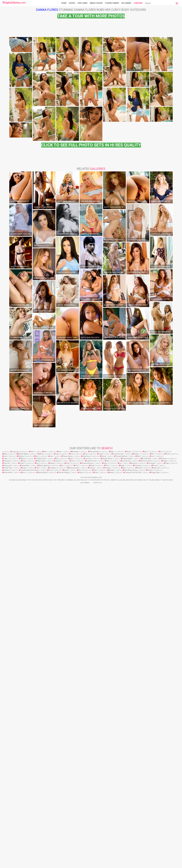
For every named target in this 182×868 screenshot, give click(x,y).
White (41, 836)
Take (6, 840)
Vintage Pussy (41, 840)
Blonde (136, 836)
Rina (124, 850)
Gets (68, 845)
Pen (80, 852)
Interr (60, 834)
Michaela (75, 834)
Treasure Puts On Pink (133, 854)
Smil (32, 834)
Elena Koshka (94, 834)
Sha (23, 854)
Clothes (150, 852)
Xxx (57, 840)
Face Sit (7, 845)
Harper (52, 845)
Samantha (25, 847)
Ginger (165, 843)
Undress (164, 840)
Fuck (96, 854)
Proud (155, 847)
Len (152, 838)
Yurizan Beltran (121, 838)
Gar (37, 845)
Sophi (24, 850)
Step (24, 843)
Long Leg (15, 834)
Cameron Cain (118, 836)
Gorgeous (53, 850)
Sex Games (126, 3)
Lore (5, 838)
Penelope (152, 845)
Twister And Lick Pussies (30, 852)
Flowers (92, 850)
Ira (120, 845)
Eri (161, 834)
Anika (92, 847)
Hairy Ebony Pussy (131, 852)
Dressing (138, 847)
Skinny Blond (43, 854)
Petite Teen (8, 850)
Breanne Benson (87, 845)
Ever (50, 852)
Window (21, 838)
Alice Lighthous (44, 847)
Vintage (108, 850)
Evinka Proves (91, 843)
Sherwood (7, 847)
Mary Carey (41, 843)
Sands (66, 852)
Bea (145, 834)
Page (167, 845)
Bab (112, 834)
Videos (72, 3)
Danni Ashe (8, 854)
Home (64, 3)
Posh (168, 836)
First (72, 836)
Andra (103, 838)
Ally (36, 838)
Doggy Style (155, 854)
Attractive (7, 843)
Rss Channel (85, 865)
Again (122, 847)
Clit (153, 836)
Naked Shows (96, 3)
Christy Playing (64, 854)
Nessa (111, 854)
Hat (108, 843)
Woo (45, 834)
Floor (107, 847)
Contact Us (97, 865)
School (139, 850)
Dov (62, 847)
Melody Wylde (23, 836)
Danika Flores (47, 10)
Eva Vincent (126, 843)
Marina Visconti (146, 843)
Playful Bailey (127, 840)
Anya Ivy (134, 845)
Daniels (111, 852)
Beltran (23, 840)
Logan (101, 836)
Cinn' (38, 850)
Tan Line (88, 840)
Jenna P (58, 843)
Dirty (95, 852)
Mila (5, 836)
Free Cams (82, 3)
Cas (86, 836)
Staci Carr (157, 850)
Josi (51, 838)
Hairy (105, 845)
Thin (73, 843)
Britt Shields (146, 840)
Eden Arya (86, 838)
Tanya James (68, 838)
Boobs (22, 845)
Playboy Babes (112, 3)
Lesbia (6, 852)
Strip (81, 854)
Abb (138, 838)
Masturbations (74, 850)
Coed (57, 836)
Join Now (138, 3)
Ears (71, 840)
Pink (77, 847)
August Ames (107, 840)
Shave (129, 834)
